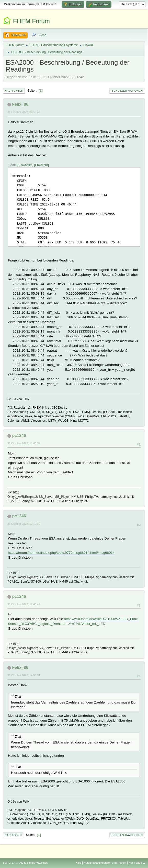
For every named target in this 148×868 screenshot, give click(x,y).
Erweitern (42, 165)
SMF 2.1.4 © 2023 (14, 863)
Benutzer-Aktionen (127, 91)
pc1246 (19, 436)
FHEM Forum (31, 21)
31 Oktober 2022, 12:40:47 (24, 604)
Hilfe (78, 863)
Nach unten (14, 91)
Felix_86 (20, 104)
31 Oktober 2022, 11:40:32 (24, 443)
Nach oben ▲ (137, 863)
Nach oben (13, 835)
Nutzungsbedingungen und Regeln (105, 863)
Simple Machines (37, 863)
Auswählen (25, 165)
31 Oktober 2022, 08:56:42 (24, 112)
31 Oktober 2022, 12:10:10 (24, 524)
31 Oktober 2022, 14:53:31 (24, 675)
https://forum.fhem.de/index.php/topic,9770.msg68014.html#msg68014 (61, 553)
